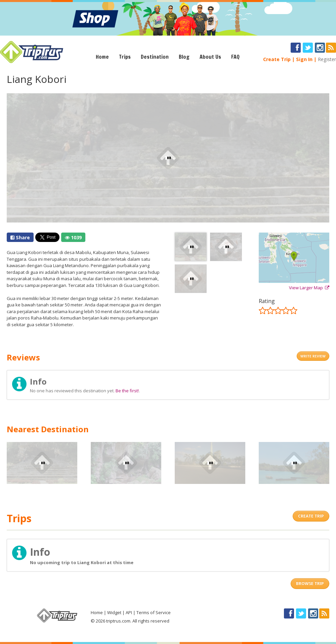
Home (102, 57)
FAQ (235, 57)
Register (327, 59)
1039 (73, 237)
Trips (125, 57)
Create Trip (277, 59)
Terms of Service (154, 612)
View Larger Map (309, 288)
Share (20, 237)
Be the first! (127, 391)
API (129, 612)
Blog (184, 57)
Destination (155, 57)
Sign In (304, 59)
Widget (114, 612)
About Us (210, 57)
